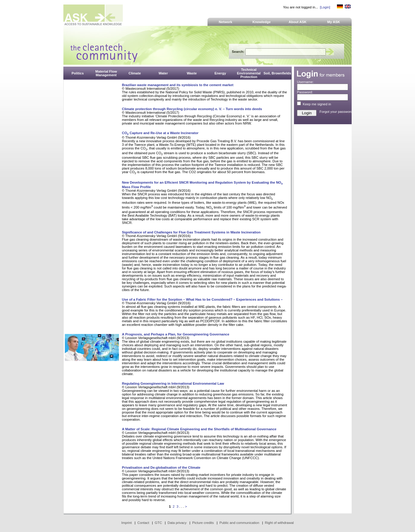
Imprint (127, 523)
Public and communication (239, 523)
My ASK (334, 22)
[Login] (325, 7)
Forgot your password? (337, 112)
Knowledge (262, 22)
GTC (158, 523)
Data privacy (177, 523)
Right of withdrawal (279, 523)
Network (226, 22)
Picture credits (203, 523)
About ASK (298, 22)
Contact (143, 523)
